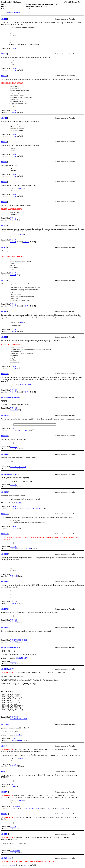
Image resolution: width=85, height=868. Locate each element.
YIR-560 (13, 174)
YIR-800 (13, 240)
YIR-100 (13, 70)
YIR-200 (13, 48)
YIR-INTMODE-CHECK (19, 640)
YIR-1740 (14, 447)
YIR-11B (22, 801)
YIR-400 (13, 111)
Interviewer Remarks (12, 13)
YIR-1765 (14, 547)
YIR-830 (22, 322)
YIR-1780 (14, 620)
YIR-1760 (14, 506)
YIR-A (13, 739)
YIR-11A (13, 662)
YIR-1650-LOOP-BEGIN (26, 384)
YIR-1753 (14, 390)
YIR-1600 (14, 330)
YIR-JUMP (14, 717)
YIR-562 (22, 189)
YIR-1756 (19, 503)
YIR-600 (13, 194)
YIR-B (21, 759)
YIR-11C (13, 827)
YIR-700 (22, 234)
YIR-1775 (14, 602)
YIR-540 (13, 154)
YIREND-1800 (15, 806)
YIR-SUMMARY (22, 658)
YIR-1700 (14, 408)
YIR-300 (13, 68)
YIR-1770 (14, 574)
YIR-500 (13, 134)
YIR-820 (13, 304)
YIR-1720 (14, 428)
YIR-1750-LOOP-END (18, 467)
